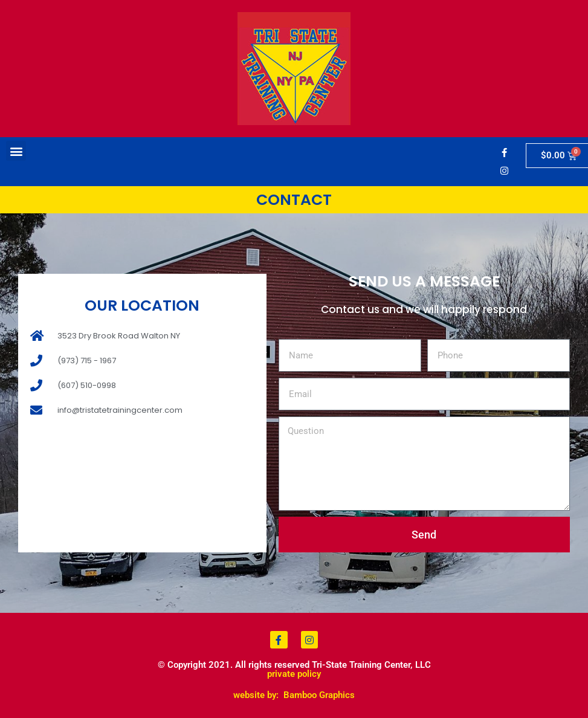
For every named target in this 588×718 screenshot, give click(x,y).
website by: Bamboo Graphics (294, 695)
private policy (294, 674)
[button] (16, 151)
